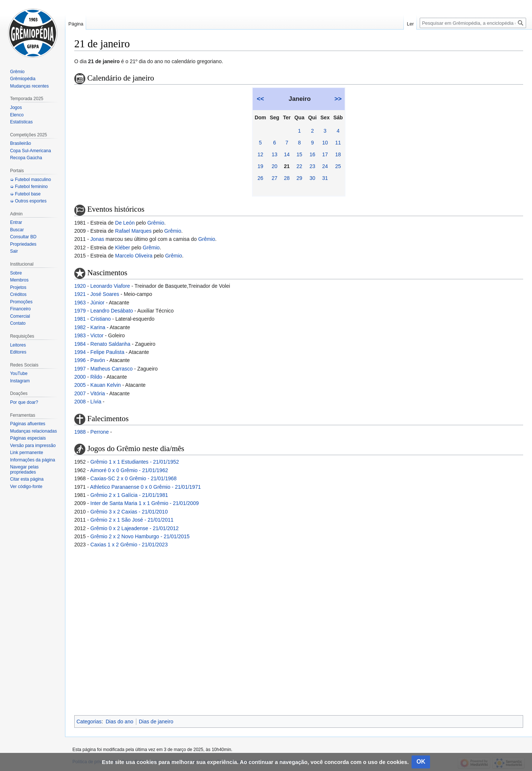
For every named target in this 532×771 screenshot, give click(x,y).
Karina (98, 327)
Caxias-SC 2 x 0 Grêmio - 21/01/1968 (134, 478)
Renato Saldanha (110, 344)
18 (338, 154)
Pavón (98, 360)
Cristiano (101, 319)
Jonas (97, 239)
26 (260, 178)
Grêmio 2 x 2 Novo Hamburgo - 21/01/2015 (140, 536)
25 (338, 166)
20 (274, 166)
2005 (80, 385)
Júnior (98, 303)
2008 (80, 402)
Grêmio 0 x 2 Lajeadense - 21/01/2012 (135, 528)
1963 (80, 303)
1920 (80, 286)
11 (338, 143)
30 (313, 178)
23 (313, 166)
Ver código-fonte (26, 487)
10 (325, 143)
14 (287, 154)
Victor (97, 335)
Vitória (98, 393)
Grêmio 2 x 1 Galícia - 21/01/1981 (129, 495)
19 (260, 166)
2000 (80, 377)
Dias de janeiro (156, 721)
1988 (80, 432)
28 (287, 178)
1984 (80, 344)
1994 (80, 352)
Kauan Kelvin (106, 385)
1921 (80, 294)
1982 (80, 327)
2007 (80, 393)
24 (325, 166)
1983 (80, 335)
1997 (80, 369)
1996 (80, 360)
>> (338, 99)
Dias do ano (120, 721)
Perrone (100, 432)
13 (274, 154)
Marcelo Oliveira (134, 256)
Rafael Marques (134, 231)
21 (287, 166)
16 (313, 154)
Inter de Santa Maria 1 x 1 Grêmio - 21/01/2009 (145, 503)
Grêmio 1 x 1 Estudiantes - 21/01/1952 (135, 462)
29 (300, 178)
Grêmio (156, 223)
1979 (80, 311)
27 (274, 178)
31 (325, 178)
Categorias (89, 721)
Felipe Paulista (108, 352)
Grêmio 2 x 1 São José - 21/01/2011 (132, 520)
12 (260, 154)
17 (325, 154)
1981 (80, 319)
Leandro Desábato (112, 311)
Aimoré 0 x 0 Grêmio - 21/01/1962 (129, 470)
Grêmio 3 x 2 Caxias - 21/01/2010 (129, 512)
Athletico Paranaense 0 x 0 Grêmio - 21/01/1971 (146, 487)
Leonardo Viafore (110, 286)
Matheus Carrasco (112, 369)
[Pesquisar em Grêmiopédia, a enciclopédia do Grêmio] (473, 23)
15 (300, 154)
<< (260, 99)
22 (300, 166)
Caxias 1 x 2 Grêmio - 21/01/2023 (129, 545)
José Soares (105, 294)
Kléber (123, 248)
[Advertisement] (299, 631)
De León (125, 223)
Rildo (96, 377)
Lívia (96, 402)
